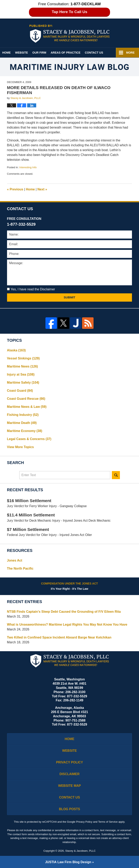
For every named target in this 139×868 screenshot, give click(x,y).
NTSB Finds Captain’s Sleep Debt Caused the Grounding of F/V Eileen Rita (64, 612)
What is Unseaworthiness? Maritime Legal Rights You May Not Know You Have (67, 625)
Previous (15, 189)
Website (22, 53)
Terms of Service (108, 822)
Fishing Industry (23, 415)
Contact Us (94, 53)
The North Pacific (20, 568)
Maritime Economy (25, 431)
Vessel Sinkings (23, 358)
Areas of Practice (66, 53)
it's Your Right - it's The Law (70, 586)
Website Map (69, 786)
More (130, 53)
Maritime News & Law (27, 407)
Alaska (16, 350)
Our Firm (39, 53)
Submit (70, 297)
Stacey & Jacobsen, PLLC (80, 851)
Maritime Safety (23, 383)
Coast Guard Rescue (26, 399)
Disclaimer (70, 774)
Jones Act (15, 560)
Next (42, 189)
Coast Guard (20, 391)
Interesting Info (28, 167)
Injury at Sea (21, 374)
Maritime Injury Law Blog (69, 34)
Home (6, 53)
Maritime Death (22, 423)
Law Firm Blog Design (68, 862)
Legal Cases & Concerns (29, 439)
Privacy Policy (70, 762)
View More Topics (21, 447)
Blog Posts (69, 809)
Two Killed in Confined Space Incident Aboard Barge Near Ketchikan (59, 637)
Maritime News (23, 366)
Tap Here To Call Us (69, 12)
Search (116, 475)
